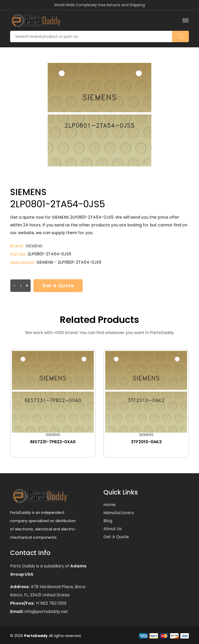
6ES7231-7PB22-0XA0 (53, 442)
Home (109, 505)
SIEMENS (34, 246)
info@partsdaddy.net (46, 612)
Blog (108, 521)
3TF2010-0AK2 (146, 442)
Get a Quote (59, 286)
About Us (113, 529)
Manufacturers (119, 513)
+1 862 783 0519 (50, 603)
